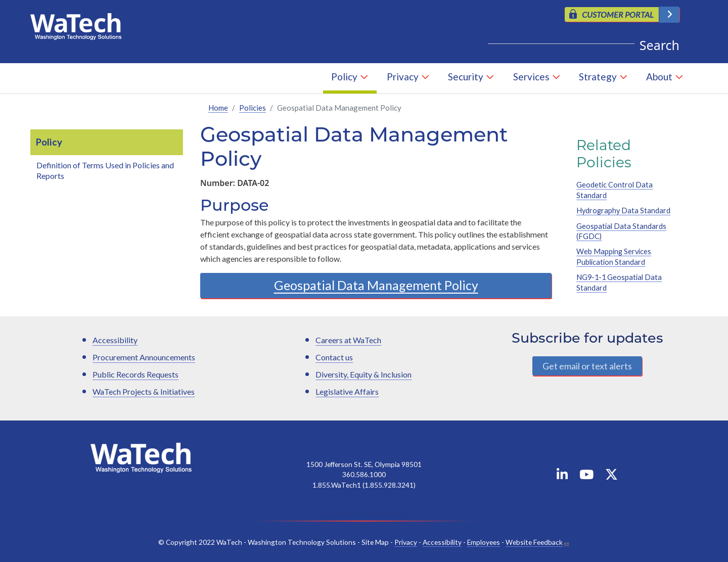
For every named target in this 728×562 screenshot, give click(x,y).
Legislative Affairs (347, 391)
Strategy (598, 77)
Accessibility (115, 340)
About (659, 77)
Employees (484, 543)
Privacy (403, 77)
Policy (344, 77)
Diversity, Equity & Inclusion (363, 374)
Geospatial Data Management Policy (376, 286)
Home (218, 108)
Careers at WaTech (348, 340)
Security (466, 77)
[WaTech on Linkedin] (562, 476)
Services (531, 77)
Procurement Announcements (144, 357)
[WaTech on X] (611, 476)
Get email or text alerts (587, 366)
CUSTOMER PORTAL (618, 14)
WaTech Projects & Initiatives (144, 391)
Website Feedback (534, 543)
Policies (253, 108)
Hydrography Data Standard (623, 211)
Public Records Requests (135, 374)
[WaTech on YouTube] (586, 476)
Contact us (334, 357)
